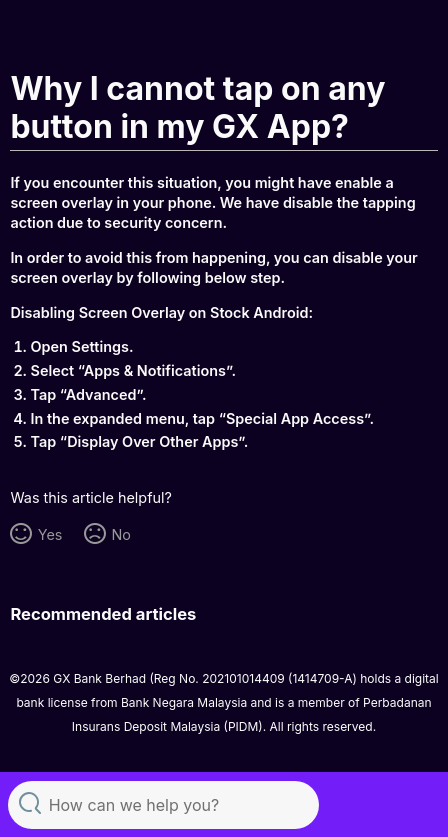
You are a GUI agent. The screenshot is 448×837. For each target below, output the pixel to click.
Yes (50, 534)
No (120, 534)
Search (30, 802)
